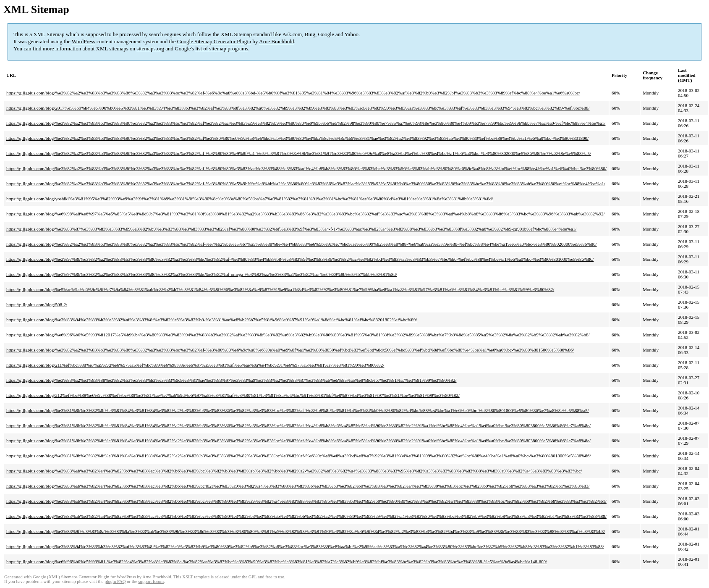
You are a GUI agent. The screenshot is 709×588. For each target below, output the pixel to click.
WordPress (84, 41)
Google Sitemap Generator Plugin (214, 41)
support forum (151, 581)
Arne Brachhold (276, 41)
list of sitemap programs (222, 49)
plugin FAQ (115, 581)
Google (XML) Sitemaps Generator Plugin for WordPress (84, 577)
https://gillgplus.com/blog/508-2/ (37, 304)
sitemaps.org (150, 49)
